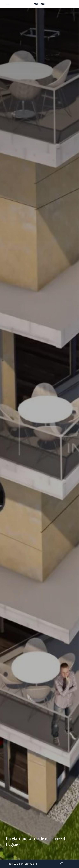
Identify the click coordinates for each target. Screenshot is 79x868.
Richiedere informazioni (22, 864)
